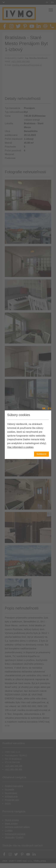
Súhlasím (41, 454)
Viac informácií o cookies (20, 447)
